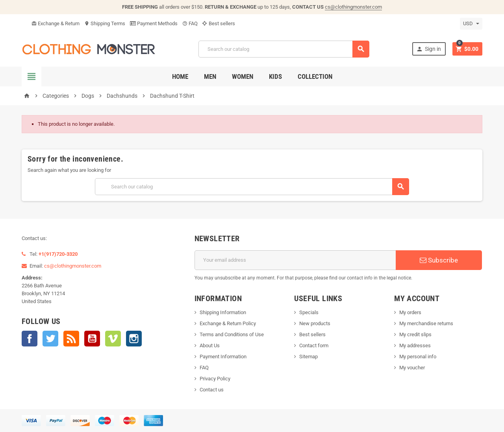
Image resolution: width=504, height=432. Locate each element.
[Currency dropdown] (471, 24)
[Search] (284, 49)
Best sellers (219, 23)
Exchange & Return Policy (228, 323)
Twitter (50, 339)
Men (210, 76)
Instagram (134, 339)
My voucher (412, 368)
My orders (410, 312)
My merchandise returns (426, 323)
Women (243, 76)
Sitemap (309, 357)
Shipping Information (223, 312)
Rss (71, 339)
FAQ (190, 23)
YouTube (92, 339)
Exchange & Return (56, 23)
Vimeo (113, 339)
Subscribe (439, 260)
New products (315, 323)
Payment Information (223, 357)
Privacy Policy (215, 379)
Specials (309, 312)
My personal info (418, 357)
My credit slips (415, 334)
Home (180, 76)
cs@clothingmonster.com (353, 7)
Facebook (30, 339)
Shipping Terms (105, 23)
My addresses (415, 345)
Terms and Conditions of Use (232, 334)
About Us (210, 345)
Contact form (314, 345)
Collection (315, 76)
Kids (275, 76)
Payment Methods (154, 23)
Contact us (212, 390)
